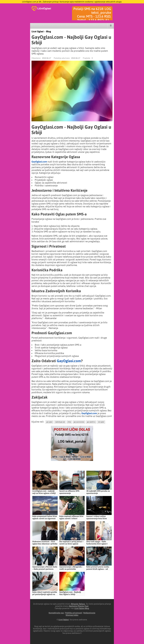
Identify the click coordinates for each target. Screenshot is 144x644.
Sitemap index (72, 615)
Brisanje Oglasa (78, 604)
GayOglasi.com (39, 162)
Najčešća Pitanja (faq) (79, 606)
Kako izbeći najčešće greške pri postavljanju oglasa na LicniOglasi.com (45, 594)
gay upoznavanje (79, 422)
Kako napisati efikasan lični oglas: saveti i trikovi (71, 517)
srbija (69, 422)
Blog (49, 31)
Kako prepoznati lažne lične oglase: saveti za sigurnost (45, 517)
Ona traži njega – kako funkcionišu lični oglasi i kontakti (97, 544)
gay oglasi (49, 422)
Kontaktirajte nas (56, 613)
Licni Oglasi (38, 31)
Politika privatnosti (74, 613)
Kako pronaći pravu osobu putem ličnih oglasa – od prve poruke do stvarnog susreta (98, 570)
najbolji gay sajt (60, 422)
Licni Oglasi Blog (82, 608)
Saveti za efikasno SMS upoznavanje (69, 492)
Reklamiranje (89, 613)
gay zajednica (91, 422)
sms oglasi (101, 422)
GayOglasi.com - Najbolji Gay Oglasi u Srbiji (70, 593)
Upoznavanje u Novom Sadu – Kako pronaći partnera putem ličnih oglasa (45, 569)
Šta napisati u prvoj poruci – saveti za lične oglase (72, 543)
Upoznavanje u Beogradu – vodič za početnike (71, 568)
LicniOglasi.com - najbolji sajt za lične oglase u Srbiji (44, 492)
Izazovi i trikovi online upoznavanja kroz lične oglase (97, 518)
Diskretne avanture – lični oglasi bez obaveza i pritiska (45, 543)
